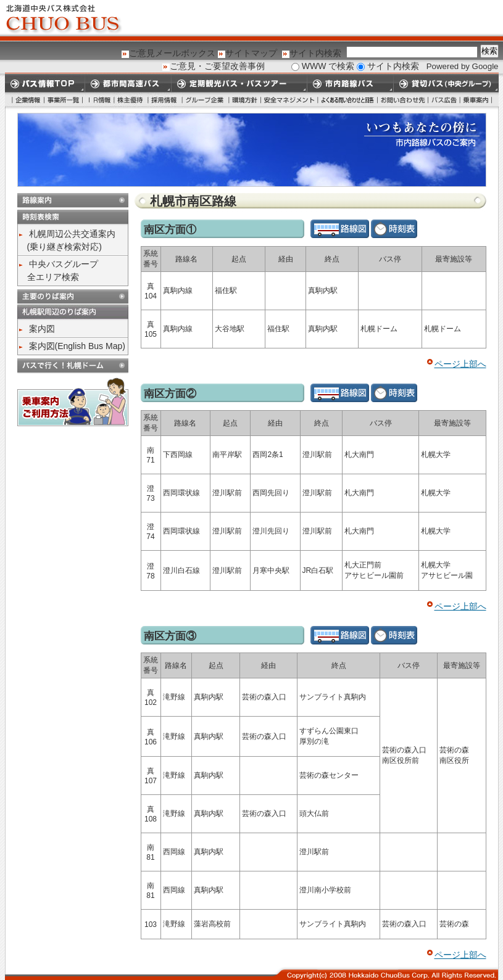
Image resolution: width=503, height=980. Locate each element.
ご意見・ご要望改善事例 (217, 66)
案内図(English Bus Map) (77, 346)
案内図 (42, 329)
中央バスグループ (64, 264)
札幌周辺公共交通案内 (72, 234)
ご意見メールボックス (172, 53)
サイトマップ (251, 53)
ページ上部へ (460, 364)
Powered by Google (463, 66)
